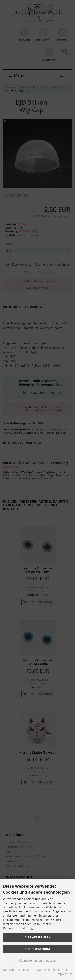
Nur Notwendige (37, 949)
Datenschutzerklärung (52, 970)
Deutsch (8, 970)
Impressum (64, 974)
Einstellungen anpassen (37, 960)
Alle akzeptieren (37, 937)
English (24, 970)
